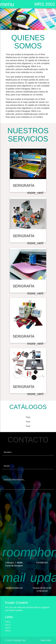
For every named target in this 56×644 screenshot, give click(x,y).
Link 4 (8, 631)
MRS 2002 (45, 4)
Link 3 (8, 628)
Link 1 (8, 622)
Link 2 (8, 625)
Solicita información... (15, 480)
